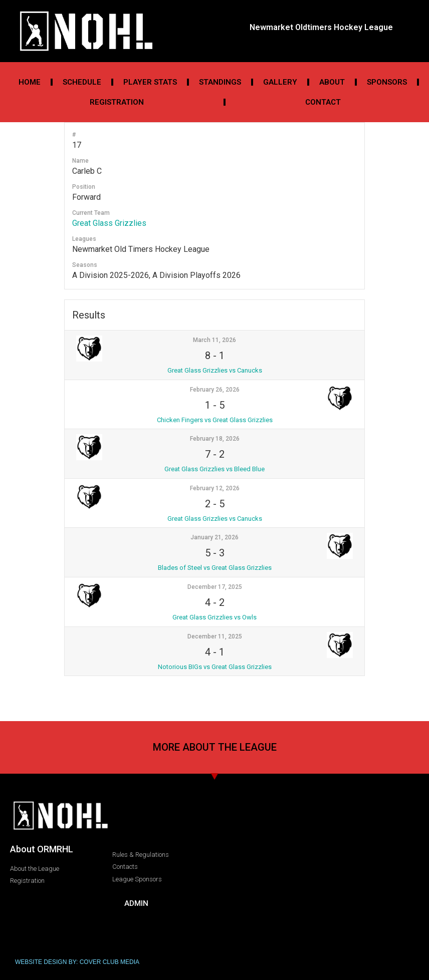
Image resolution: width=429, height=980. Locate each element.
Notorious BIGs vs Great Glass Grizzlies (215, 667)
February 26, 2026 (215, 390)
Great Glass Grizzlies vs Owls (214, 617)
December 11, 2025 (215, 636)
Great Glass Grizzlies (109, 223)
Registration (117, 102)
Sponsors (387, 82)
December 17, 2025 (215, 587)
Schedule (82, 82)
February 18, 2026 (215, 439)
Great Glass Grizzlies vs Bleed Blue (214, 469)
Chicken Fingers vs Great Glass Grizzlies (215, 420)
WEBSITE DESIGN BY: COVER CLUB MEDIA (77, 962)
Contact (323, 102)
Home (30, 82)
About (332, 82)
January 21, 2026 (214, 537)
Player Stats (150, 82)
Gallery (280, 82)
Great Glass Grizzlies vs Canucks (215, 370)
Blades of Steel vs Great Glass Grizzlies (215, 568)
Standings (220, 82)
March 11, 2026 (214, 340)
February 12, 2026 (215, 488)
